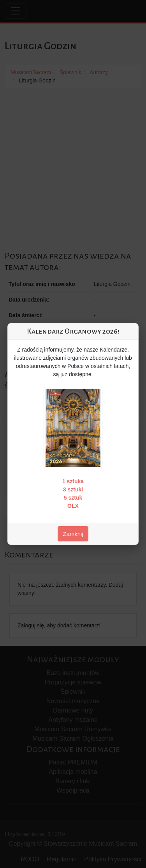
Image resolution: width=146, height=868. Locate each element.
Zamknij (73, 534)
